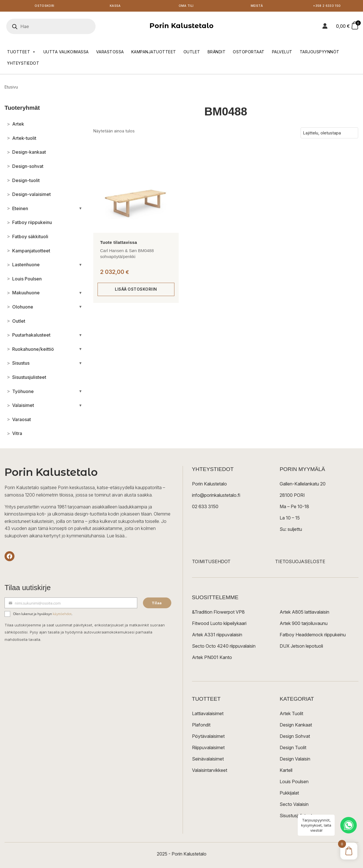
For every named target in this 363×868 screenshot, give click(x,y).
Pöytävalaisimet (208, 737)
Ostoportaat (249, 53)
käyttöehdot (62, 615)
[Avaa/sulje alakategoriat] (80, 210)
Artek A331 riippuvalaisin (217, 636)
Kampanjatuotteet (154, 53)
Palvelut (282, 53)
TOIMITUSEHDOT (211, 563)
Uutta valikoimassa (66, 53)
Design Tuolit (293, 749)
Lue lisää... (117, 537)
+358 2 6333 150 (328, 6)
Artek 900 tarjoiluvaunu (304, 624)
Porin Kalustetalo (181, 27)
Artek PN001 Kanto (212, 658)
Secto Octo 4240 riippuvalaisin (224, 647)
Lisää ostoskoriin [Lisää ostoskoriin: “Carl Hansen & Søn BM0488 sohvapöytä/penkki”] (136, 290)
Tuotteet (22, 53)
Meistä (257, 6)
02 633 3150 (205, 508)
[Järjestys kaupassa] (329, 134)
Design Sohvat (295, 737)
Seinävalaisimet (208, 760)
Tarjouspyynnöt (320, 53)
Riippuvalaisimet (208, 749)
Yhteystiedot (23, 64)
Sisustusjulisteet (296, 817)
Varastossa (110, 53)
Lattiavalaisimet (208, 715)
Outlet (192, 53)
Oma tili (186, 6)
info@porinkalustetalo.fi (216, 496)
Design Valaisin (295, 760)
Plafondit (201, 726)
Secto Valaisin (294, 805)
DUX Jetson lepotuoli (301, 647)
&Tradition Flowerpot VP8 (218, 613)
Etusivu (11, 88)
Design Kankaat (296, 726)
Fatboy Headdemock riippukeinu (313, 636)
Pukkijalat (289, 794)
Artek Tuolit (291, 715)
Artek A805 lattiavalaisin (304, 613)
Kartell (286, 771)
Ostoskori (45, 6)
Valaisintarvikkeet (210, 771)
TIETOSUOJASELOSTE (300, 563)
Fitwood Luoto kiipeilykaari (219, 624)
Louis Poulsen (294, 783)
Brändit (217, 53)
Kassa (115, 6)
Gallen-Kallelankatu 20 (303, 485)
